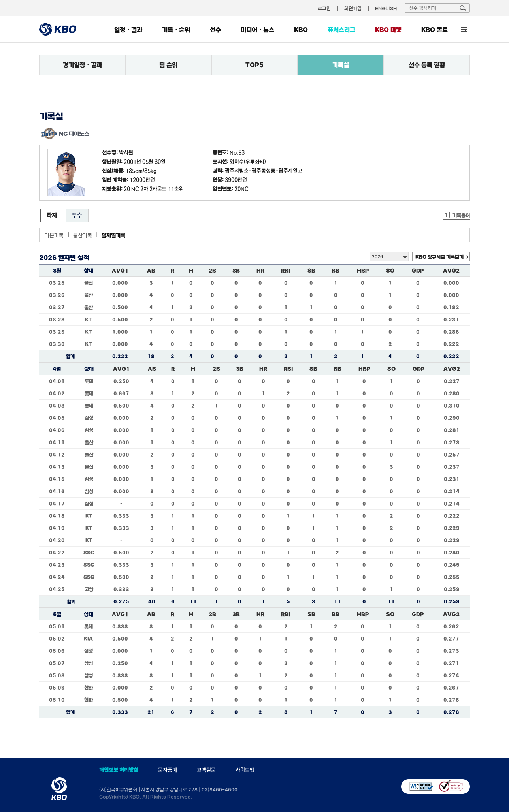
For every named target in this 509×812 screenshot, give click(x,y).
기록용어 (461, 215)
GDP (418, 271)
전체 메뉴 (464, 29)
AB (151, 271)
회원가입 (353, 8)
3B (236, 271)
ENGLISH (386, 8)
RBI (286, 271)
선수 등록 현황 (427, 65)
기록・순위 (176, 30)
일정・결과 (128, 30)
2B (212, 271)
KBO (301, 30)
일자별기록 (113, 235)
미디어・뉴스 (257, 30)
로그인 (324, 8)
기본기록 (54, 235)
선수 (215, 30)
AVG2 (451, 271)
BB (336, 271)
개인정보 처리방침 (119, 770)
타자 (52, 215)
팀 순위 (168, 65)
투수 (77, 215)
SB (311, 271)
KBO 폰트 (435, 30)
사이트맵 (245, 770)
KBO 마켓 (388, 30)
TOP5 (254, 65)
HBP (363, 271)
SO (390, 271)
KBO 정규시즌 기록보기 (439, 257)
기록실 (341, 65)
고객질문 (206, 770)
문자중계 (168, 770)
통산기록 (83, 235)
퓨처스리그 (341, 30)
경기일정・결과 (82, 65)
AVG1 (120, 271)
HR (260, 271)
